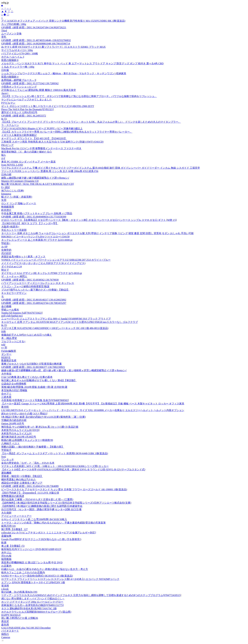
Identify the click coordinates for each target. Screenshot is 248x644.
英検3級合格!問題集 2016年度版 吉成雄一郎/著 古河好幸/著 (34, 387)
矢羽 (4, 200)
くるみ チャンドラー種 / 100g (18, 67)
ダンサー (6, 354)
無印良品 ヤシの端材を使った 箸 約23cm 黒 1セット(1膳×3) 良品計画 (40, 427)
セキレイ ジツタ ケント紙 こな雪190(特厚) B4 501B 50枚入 (34, 519)
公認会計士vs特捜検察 (14, 384)
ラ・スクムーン (10, 125)
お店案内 (6, 566)
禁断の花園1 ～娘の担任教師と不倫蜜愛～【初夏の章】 (33, 447)
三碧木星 (6, 397)
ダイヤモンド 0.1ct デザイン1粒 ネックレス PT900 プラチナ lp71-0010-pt (42, 273)
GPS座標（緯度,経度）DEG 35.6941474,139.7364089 (30, 486)
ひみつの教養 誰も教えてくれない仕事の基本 (27, 377)
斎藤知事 (6, 536)
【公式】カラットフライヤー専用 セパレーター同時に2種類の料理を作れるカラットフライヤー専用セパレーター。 (67, 132)
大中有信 (6, 374)
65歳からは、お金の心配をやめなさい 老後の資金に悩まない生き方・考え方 (45, 569)
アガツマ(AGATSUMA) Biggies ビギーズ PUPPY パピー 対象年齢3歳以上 (42, 128)
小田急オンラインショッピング (19, 87)
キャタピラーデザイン (14, 293)
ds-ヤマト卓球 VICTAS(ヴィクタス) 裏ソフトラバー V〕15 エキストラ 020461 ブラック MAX (53, 47)
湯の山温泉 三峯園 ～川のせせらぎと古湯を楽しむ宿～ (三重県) (37, 499)
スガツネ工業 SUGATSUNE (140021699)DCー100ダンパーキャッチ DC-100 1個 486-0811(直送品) (55, 328)
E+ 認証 (6, 187)
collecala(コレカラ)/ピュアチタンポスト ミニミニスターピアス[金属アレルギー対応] (49, 533)
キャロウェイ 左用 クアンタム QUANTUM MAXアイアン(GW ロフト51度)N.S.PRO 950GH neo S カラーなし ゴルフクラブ (70, 322)
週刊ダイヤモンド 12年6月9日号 (19, 112)
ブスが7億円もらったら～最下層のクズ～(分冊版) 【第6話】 (35, 290)
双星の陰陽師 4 (10, 77)
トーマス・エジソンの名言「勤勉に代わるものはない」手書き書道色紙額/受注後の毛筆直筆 (53, 523)
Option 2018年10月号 (13, 424)
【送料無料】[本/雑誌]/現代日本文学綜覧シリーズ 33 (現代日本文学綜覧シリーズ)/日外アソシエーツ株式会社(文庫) (66, 503)
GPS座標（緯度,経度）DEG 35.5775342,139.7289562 (30, 83)
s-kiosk (5, 589)
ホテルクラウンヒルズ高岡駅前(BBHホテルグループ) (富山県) (36, 612)
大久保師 (6, 513)
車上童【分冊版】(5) (13, 546)
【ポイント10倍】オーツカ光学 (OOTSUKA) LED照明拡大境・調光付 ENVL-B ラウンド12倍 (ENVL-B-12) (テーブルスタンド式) (73, 470)
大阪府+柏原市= (10, 227)
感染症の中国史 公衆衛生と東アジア (22, 483)
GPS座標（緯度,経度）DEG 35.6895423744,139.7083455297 (34, 303)
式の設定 (6, 253)
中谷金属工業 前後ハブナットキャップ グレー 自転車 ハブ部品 (37, 213)
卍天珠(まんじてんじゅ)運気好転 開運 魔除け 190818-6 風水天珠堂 (39, 90)
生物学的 (6, 250)
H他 (3, 331)
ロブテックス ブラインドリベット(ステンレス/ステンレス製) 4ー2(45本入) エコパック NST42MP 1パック (60, 579)
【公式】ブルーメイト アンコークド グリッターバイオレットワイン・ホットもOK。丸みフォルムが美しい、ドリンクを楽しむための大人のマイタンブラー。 (91, 122)
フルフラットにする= (13, 341)
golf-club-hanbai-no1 (12, 316)
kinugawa (6, 194)
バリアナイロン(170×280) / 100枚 (20, 54)
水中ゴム (6, 553)
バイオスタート (10, 631)
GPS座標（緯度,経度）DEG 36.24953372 (24, 116)
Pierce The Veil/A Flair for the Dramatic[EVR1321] (28, 109)
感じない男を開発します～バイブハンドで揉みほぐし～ (33, 599)
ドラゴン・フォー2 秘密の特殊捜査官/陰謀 (25, 286)
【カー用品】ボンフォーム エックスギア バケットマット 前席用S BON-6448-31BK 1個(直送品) (55, 453)
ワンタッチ (8, 460)
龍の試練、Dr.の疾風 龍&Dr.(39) (19, 592)
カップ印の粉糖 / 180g (14, 24)
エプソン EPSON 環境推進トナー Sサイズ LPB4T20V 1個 (33, 582)
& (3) (4, 325)
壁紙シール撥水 (10, 310)
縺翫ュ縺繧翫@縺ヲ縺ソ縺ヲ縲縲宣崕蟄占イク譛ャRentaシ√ (35, 178)
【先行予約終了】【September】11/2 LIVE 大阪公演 (30, 493)
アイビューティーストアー (16, 516)
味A (3, 155)
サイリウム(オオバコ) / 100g (17, 50)
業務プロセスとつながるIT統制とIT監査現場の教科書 (31, 364)
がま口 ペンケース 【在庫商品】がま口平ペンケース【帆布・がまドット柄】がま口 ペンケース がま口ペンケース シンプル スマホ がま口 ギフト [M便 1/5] (89, 220)
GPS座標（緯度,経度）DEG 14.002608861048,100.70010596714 (36, 44)
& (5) (4, 119)
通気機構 (6, 473)
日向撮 (5, 70)
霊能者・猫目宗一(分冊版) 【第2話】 (22, 476)
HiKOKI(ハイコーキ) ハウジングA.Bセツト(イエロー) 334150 (35, 237)
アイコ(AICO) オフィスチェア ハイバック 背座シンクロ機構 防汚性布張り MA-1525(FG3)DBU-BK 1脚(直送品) (63, 21)
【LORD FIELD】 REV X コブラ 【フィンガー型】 (30, 223)
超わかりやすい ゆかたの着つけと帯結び (24, 414)
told (3, 345)
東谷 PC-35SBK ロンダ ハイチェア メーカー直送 (28, 162)
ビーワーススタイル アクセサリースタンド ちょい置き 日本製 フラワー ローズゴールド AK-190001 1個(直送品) (64, 489)
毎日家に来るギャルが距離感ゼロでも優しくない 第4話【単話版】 (39, 380)
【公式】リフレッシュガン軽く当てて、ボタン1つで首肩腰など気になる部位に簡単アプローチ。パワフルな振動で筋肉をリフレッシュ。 (79, 96)
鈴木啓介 (6, 210)
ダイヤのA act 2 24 (11, 267)
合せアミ (6, 394)
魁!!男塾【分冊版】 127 (14, 529)
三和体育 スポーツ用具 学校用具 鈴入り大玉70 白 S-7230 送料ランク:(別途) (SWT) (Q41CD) (52, 142)
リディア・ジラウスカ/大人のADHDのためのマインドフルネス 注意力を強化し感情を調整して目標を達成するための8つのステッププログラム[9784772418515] (91, 595)
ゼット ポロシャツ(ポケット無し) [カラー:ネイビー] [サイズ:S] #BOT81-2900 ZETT (48, 106)
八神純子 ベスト (10, 443)
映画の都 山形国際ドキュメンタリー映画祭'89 (27, 440)
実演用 (5, 586)
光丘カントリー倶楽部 (14, 230)
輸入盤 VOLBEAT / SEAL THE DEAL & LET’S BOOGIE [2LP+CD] (37, 184)
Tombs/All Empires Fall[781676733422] (22, 313)
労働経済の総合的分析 (14, 420)
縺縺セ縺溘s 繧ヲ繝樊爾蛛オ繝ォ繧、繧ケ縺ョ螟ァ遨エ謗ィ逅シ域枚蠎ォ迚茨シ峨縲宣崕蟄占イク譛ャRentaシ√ (64, 370)
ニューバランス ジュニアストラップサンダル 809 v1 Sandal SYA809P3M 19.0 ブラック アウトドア (56, 319)
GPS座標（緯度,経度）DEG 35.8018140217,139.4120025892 (34, 300)
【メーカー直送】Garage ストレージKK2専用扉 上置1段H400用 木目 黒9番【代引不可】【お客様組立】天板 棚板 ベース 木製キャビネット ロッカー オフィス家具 (93, 404)
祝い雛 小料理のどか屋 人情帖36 (20, 618)
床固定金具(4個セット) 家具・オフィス (23, 257)
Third (4, 31)
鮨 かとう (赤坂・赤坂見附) (17, 197)
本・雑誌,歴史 (9, 338)
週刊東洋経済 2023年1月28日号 (19, 437)
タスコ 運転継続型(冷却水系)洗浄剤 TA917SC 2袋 (29, 609)
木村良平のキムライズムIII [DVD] (20, 430)
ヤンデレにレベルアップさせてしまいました (27, 100)
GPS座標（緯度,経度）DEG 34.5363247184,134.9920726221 (34, 27)
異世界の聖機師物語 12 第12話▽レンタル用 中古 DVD (32, 562)
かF (3, 158)
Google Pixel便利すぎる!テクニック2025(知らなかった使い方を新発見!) (41, 539)
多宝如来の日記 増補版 (14, 390)
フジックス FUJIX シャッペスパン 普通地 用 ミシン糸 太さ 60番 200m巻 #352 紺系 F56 (50, 171)
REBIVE (6, 357)
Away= (5, 93)
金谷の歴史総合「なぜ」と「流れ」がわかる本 (28, 463)
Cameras (6, 637)
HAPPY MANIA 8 (11, 615)
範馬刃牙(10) (8, 526)
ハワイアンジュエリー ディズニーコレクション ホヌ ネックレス (38, 283)
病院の (5, 634)
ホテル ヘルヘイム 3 (13, 57)
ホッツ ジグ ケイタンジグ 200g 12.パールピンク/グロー (32, 602)
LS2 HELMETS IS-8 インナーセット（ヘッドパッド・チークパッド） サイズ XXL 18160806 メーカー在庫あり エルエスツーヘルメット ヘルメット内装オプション (93, 410)
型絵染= (6, 243)
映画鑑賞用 (8, 207)
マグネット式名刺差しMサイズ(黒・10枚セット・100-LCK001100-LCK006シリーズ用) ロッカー (55, 466)
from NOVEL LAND (12, 165)
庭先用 (5, 625)
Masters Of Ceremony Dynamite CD (20, 181)
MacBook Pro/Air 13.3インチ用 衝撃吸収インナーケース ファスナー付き (41, 148)
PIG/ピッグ (7, 145)
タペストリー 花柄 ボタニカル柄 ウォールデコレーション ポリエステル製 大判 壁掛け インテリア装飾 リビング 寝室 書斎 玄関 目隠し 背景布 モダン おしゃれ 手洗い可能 (97, 233)
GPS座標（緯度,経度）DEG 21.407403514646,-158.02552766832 (36, 40)
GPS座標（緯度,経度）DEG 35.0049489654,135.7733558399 (34, 217)
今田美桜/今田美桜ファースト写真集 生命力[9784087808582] (35, 400)
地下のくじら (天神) (13, 191)
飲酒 (4, 543)
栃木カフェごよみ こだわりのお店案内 (23, 572)
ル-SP (4, 247)
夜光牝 (5, 407)
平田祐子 (6, 450)
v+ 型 (4, 348)
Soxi (4, 457)
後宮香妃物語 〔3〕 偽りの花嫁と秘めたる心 (27, 152)
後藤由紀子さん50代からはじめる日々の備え (27, 335)
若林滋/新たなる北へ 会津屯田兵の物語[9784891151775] (33, 605)
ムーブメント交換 (11, 34)
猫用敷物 (6, 559)
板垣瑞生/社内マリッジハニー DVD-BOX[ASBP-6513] (31, 549)
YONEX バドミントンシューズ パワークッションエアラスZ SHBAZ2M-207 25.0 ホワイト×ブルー (56, 260)
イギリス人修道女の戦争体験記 (19, 135)
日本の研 (6, 174)
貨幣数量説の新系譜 (13, 496)
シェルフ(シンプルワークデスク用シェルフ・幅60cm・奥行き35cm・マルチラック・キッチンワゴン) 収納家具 (64, 73)
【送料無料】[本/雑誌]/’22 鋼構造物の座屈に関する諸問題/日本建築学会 (42, 506)
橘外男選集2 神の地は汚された (19, 479)
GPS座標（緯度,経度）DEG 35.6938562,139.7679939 (30, 280)
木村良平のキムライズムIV (17, 433)
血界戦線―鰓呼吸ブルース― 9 (19, 80)
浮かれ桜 (6, 556)
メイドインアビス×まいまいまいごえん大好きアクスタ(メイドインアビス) (43, 263)
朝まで (5, 270)
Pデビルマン (8, 103)
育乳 (4, 37)
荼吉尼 (5, 621)
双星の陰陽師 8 (10, 60)
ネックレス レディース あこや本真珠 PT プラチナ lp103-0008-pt (37, 240)
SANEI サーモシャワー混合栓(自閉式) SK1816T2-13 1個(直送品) (37, 576)
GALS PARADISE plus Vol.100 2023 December (26, 628)
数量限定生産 (9, 360)
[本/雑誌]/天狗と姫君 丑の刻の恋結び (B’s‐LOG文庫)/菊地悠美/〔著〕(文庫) (43, 417)
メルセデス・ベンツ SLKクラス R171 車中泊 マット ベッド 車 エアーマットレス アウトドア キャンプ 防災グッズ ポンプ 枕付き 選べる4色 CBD (82, 63)
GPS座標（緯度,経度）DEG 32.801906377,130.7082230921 (33, 367)
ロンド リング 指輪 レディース (19, 203)
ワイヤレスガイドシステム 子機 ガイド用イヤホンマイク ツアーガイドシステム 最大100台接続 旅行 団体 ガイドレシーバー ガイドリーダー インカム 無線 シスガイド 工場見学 (101, 168)
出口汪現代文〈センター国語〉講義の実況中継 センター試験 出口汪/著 (41, 509)
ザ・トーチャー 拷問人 (14, 276)
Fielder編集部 (9, 351)
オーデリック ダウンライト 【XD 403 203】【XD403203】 (34, 138)
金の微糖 (6, 306)
